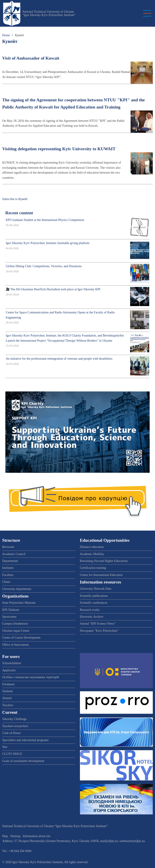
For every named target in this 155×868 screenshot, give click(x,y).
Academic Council (14, 554)
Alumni (7, 698)
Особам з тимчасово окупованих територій (31, 677)
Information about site (37, 836)
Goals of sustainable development (23, 761)
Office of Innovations (16, 645)
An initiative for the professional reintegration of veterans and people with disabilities (59, 359)
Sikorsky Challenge (14, 719)
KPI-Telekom (11, 610)
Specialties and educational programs (25, 740)
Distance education (92, 547)
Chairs (6, 582)
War (5, 747)
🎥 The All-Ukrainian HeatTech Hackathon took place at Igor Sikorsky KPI (53, 289)
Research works (90, 610)
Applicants (9, 670)
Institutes (8, 568)
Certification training (93, 568)
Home (6, 35)
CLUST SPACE (12, 754)
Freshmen (8, 684)
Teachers (8, 705)
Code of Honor (12, 733)
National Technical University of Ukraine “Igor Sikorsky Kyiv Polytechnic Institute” (49, 13)
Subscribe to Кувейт (15, 199)
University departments (17, 589)
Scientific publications (94, 596)
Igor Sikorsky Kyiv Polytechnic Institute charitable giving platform (48, 243)
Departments (10, 561)
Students (8, 691)
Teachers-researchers (15, 726)
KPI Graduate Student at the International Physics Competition (45, 220)
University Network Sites (96, 589)
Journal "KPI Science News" (98, 624)
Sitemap (15, 836)
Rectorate (8, 547)
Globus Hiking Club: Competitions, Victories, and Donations (44, 266)
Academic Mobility (92, 554)
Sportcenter (9, 617)
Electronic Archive (92, 617)
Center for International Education (101, 575)
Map (5, 836)
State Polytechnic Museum (19, 603)
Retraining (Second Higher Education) (104, 561)
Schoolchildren (12, 663)
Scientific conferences (94, 603)
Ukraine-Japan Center (16, 631)
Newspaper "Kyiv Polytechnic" (99, 631)
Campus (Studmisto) (15, 624)
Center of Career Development (21, 638)
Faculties (8, 575)
